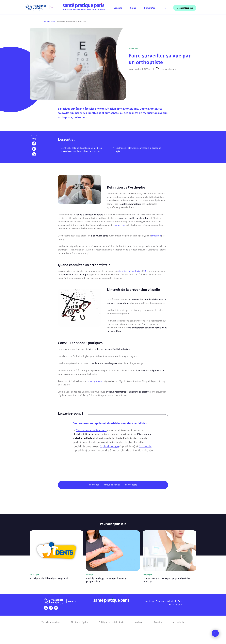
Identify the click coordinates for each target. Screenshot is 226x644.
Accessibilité (179, 622)
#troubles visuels (112, 485)
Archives (139, 622)
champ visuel (120, 225)
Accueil (46, 21)
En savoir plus (176, 605)
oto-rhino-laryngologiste (130, 271)
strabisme (156, 236)
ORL (145, 271)
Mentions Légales (79, 622)
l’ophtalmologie (109, 446)
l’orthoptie (145, 446)
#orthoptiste (131, 485)
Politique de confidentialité (112, 622)
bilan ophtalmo (95, 381)
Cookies (158, 622)
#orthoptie (94, 485)
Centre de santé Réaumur (91, 430)
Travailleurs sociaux (51, 622)
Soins (53, 21)
